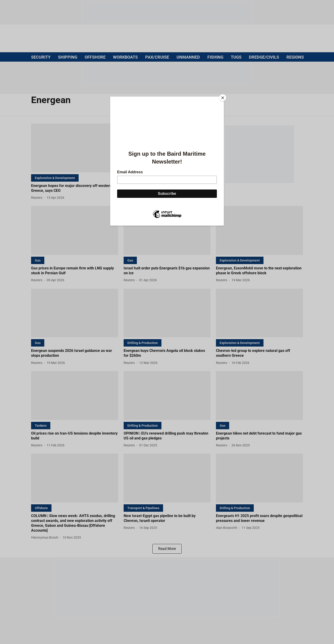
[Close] (223, 98)
